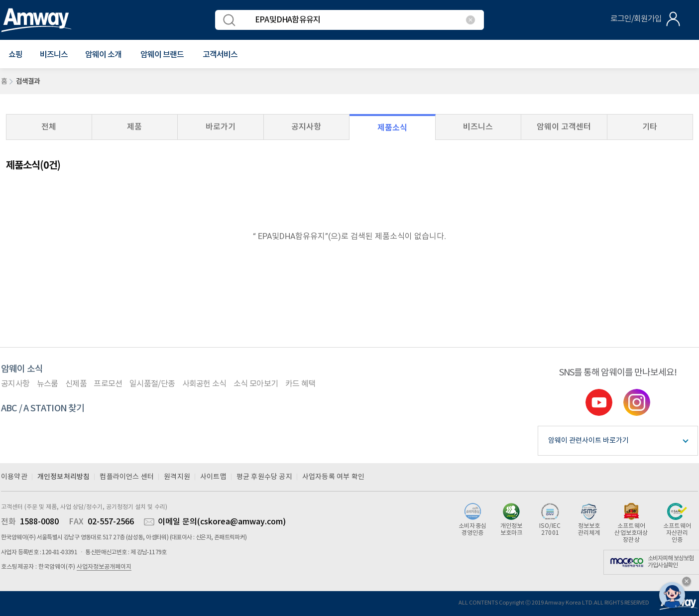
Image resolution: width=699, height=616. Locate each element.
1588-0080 (39, 522)
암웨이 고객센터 (564, 127)
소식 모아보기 (256, 384)
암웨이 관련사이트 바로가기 (588, 441)
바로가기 (221, 127)
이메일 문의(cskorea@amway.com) (222, 522)
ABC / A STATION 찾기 (43, 409)
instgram (637, 402)
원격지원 (177, 477)
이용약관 (14, 477)
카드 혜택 (300, 384)
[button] (15, 55)
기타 (650, 127)
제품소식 (392, 128)
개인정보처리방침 (64, 477)
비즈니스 (54, 55)
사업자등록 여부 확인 (333, 477)
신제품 (76, 384)
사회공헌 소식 (204, 384)
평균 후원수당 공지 (264, 477)
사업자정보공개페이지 (104, 567)
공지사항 (306, 127)
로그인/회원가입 (636, 19)
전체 (49, 127)
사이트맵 (213, 477)
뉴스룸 (48, 384)
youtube (599, 402)
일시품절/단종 (152, 384)
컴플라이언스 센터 (127, 477)
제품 (134, 127)
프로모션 (108, 384)
